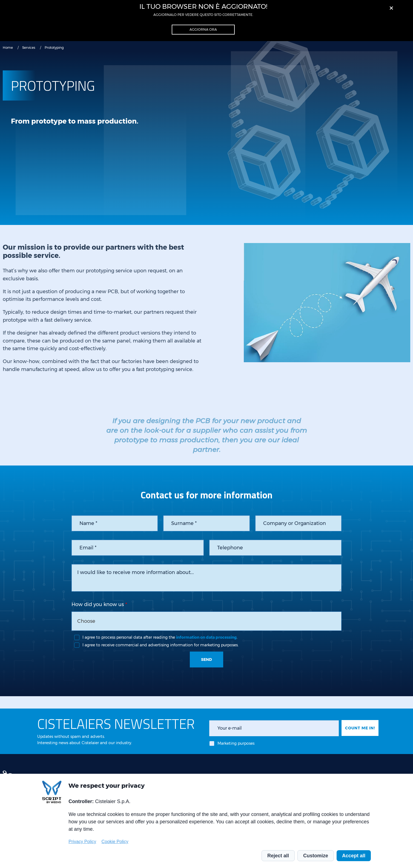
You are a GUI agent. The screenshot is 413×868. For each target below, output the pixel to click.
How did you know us (98, 604)
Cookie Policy (115, 841)
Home (8, 48)
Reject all (278, 856)
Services (29, 48)
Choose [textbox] (86, 621)
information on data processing (206, 637)
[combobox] (206, 621)
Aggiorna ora (203, 29)
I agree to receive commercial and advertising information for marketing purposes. (160, 645)
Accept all (354, 856)
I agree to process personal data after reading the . (160, 637)
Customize (316, 856)
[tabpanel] (327, 317)
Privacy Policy (82, 841)
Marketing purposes (236, 743)
